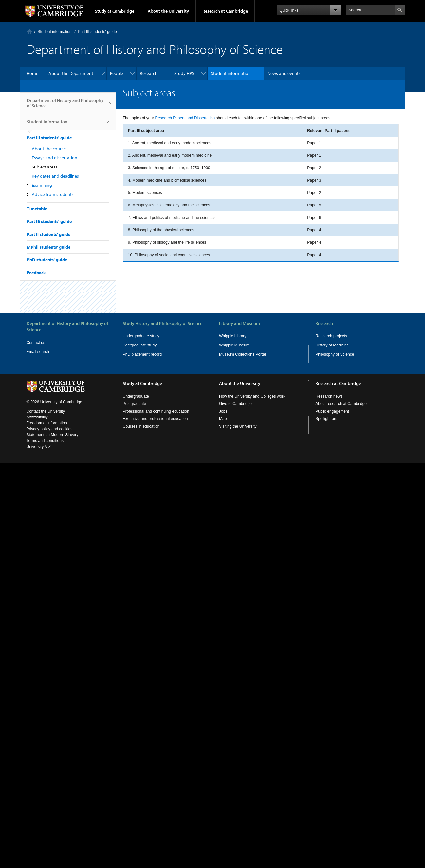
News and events (284, 73)
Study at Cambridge (115, 11)
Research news (329, 396)
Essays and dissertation (55, 158)
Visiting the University (238, 426)
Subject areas (45, 167)
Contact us (36, 343)
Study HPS (184, 73)
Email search (38, 352)
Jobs (223, 411)
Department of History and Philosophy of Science (65, 106)
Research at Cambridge (225, 11)
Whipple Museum (234, 345)
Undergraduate (136, 396)
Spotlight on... (327, 419)
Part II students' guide (49, 234)
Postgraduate (134, 404)
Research (149, 73)
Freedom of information (47, 423)
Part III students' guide (97, 32)
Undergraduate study (141, 336)
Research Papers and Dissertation (185, 118)
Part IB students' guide (49, 221)
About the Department (71, 73)
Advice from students (53, 194)
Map (223, 419)
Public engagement (332, 411)
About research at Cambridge (341, 404)
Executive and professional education (155, 419)
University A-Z (39, 447)
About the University (168, 11)
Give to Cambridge (235, 404)
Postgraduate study (140, 345)
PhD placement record (142, 354)
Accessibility (37, 417)
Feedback (36, 273)
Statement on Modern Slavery (53, 435)
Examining (42, 185)
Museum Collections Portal (242, 354)
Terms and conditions (45, 441)
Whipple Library (233, 336)
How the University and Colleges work (252, 396)
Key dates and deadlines (55, 176)
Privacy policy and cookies (50, 429)
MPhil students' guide (49, 247)
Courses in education (141, 426)
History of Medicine (332, 345)
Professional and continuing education (156, 411)
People (117, 73)
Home (29, 32)
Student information (55, 32)
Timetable (37, 209)
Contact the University (46, 411)
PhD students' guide (47, 260)
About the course (49, 149)
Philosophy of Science (335, 354)
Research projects (331, 336)
